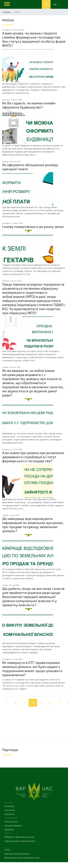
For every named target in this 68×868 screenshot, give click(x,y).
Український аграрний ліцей (20, 848)
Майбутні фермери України (19, 844)
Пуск (7, 857)
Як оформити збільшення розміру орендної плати (30, 167)
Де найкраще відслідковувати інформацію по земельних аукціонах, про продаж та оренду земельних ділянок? (33, 525)
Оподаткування (13, 832)
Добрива (9, 836)
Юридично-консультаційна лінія (22, 865)
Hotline (8, 21)
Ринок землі (11, 829)
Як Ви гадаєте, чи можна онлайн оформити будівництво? (29, 105)
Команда (9, 813)
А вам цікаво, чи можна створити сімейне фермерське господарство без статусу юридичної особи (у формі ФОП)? (34, 39)
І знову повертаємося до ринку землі (33, 227)
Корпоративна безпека (17, 861)
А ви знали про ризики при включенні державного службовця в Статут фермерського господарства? (33, 457)
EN (55, 4)
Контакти (10, 821)
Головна (6, 12)
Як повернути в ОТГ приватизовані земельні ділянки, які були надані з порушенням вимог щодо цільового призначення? (32, 669)
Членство (10, 817)
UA (46, 4)
